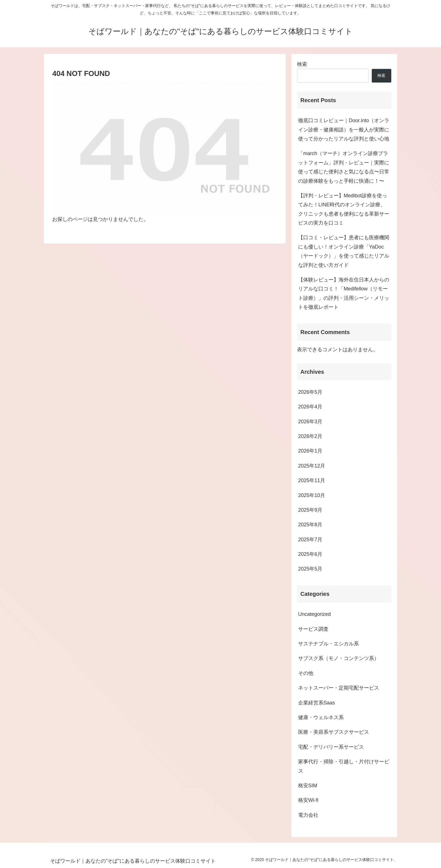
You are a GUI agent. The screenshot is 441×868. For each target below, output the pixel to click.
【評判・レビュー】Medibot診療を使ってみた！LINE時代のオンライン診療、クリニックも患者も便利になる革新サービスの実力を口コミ (344, 209)
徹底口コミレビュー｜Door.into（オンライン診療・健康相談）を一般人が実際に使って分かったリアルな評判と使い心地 (344, 130)
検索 (302, 64)
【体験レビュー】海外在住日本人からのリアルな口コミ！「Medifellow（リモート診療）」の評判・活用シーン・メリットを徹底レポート (344, 293)
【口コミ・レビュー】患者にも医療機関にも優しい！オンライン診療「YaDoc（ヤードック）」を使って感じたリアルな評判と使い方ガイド (344, 251)
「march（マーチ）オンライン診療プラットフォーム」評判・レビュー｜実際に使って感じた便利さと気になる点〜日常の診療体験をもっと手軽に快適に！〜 (344, 167)
